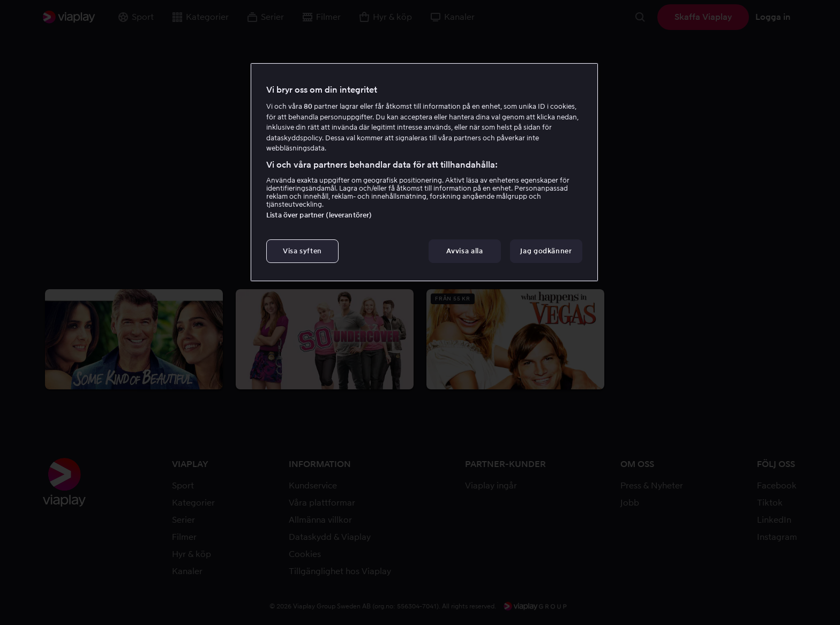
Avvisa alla (464, 251)
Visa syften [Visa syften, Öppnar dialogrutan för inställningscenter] (302, 251)
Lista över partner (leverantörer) (319, 215)
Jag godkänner (546, 251)
